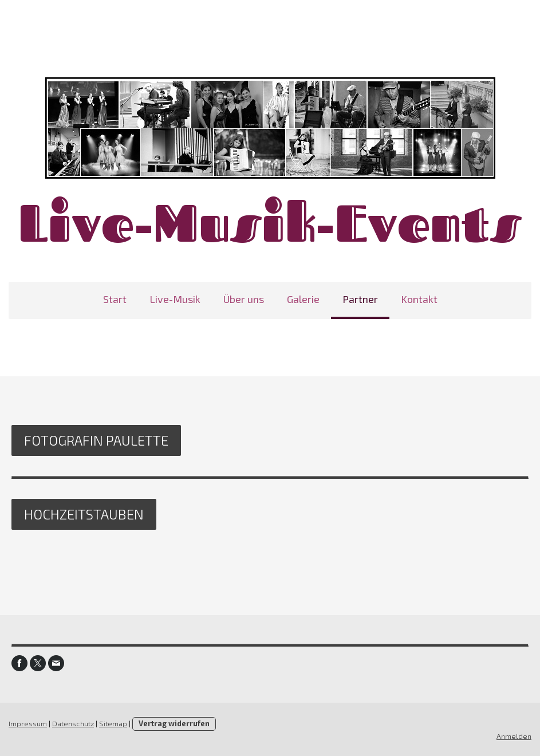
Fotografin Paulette (96, 440)
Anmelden (514, 736)
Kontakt (419, 299)
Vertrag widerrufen (174, 723)
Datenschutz (73, 723)
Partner (360, 299)
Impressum (28, 723)
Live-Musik (175, 299)
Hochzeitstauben (84, 514)
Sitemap (113, 723)
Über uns (244, 299)
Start (115, 299)
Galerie (303, 299)
